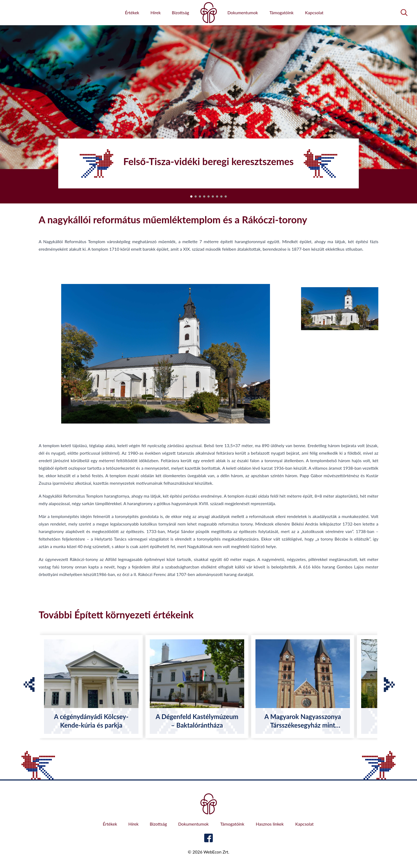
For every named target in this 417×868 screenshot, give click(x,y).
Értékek (132, 12)
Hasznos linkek (270, 824)
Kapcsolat (314, 12)
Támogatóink (281, 12)
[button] (191, 196)
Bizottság (180, 12)
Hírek (156, 12)
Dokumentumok (243, 12)
